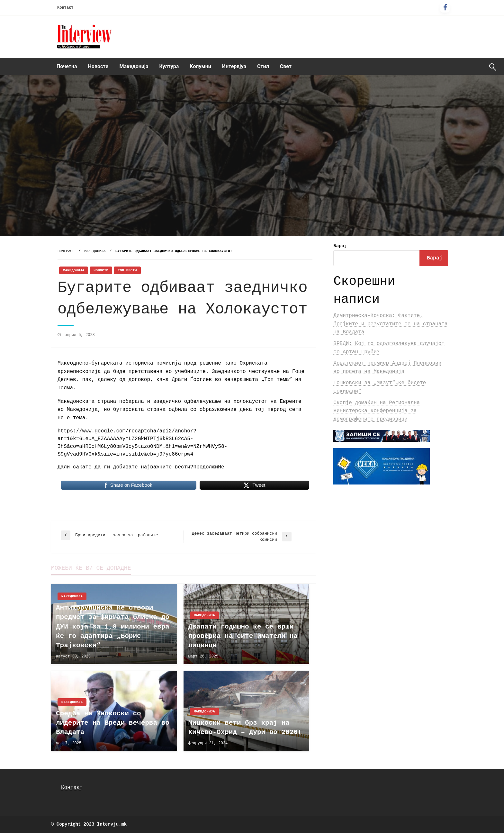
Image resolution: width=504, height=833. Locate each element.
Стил (263, 66)
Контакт (65, 8)
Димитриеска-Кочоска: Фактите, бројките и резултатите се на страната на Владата (390, 324)
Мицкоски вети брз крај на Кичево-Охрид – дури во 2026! (245, 728)
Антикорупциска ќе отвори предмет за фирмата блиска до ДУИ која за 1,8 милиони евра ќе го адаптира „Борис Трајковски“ (113, 627)
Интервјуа (234, 66)
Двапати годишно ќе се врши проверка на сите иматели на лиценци (243, 636)
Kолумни (200, 66)
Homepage (66, 251)
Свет (286, 66)
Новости (98, 66)
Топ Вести (127, 270)
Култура (169, 66)
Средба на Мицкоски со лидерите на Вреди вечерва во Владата (113, 723)
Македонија (134, 66)
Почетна (67, 66)
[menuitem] (67, 67)
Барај (340, 246)
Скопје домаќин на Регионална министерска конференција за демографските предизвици (377, 411)
